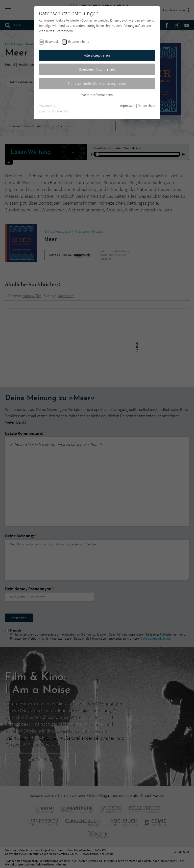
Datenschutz (146, 106)
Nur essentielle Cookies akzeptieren (97, 83)
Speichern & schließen (97, 69)
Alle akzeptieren (97, 55)
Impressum (127, 106)
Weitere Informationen (97, 95)
